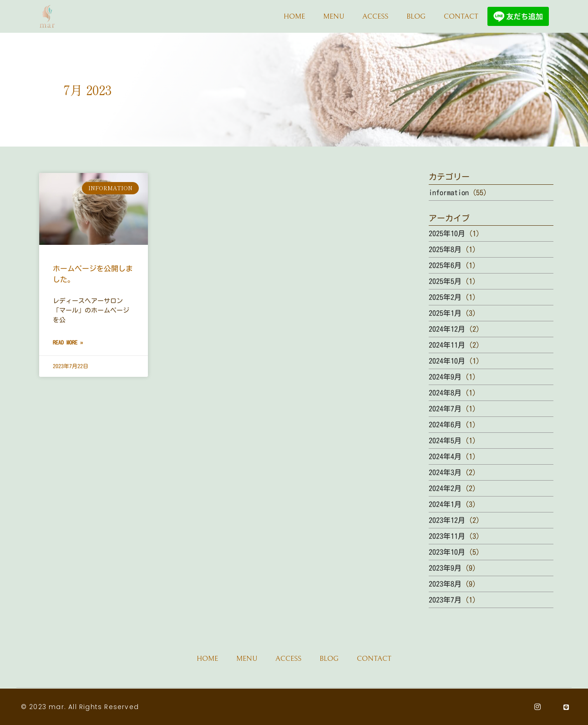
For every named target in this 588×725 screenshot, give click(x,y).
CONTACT (461, 16)
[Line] (566, 707)
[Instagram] (538, 707)
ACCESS (375, 16)
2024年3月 (445, 472)
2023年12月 (447, 520)
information (449, 193)
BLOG (416, 16)
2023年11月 (447, 536)
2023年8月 (445, 584)
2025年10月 (447, 233)
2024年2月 (445, 488)
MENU (334, 16)
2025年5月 (445, 281)
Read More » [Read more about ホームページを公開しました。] (68, 342)
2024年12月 (447, 329)
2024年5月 (445, 441)
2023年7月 (445, 600)
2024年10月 (447, 361)
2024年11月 (447, 345)
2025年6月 (445, 265)
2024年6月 (445, 425)
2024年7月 (445, 409)
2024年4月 (445, 456)
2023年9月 (445, 568)
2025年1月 (445, 313)
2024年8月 (445, 393)
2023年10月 (447, 552)
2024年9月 (445, 377)
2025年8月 (445, 249)
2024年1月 (445, 504)
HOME (294, 16)
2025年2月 (445, 297)
